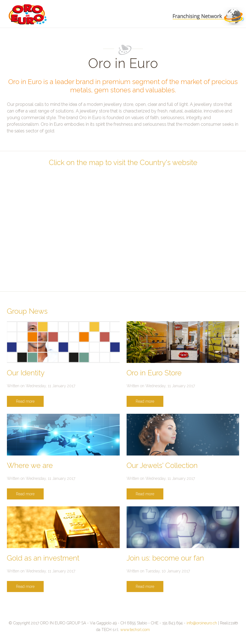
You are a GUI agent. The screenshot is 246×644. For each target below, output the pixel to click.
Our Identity (26, 373)
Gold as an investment (43, 558)
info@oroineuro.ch (202, 623)
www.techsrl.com (135, 630)
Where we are (30, 465)
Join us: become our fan (165, 558)
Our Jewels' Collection (162, 465)
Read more (25, 401)
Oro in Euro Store (154, 373)
